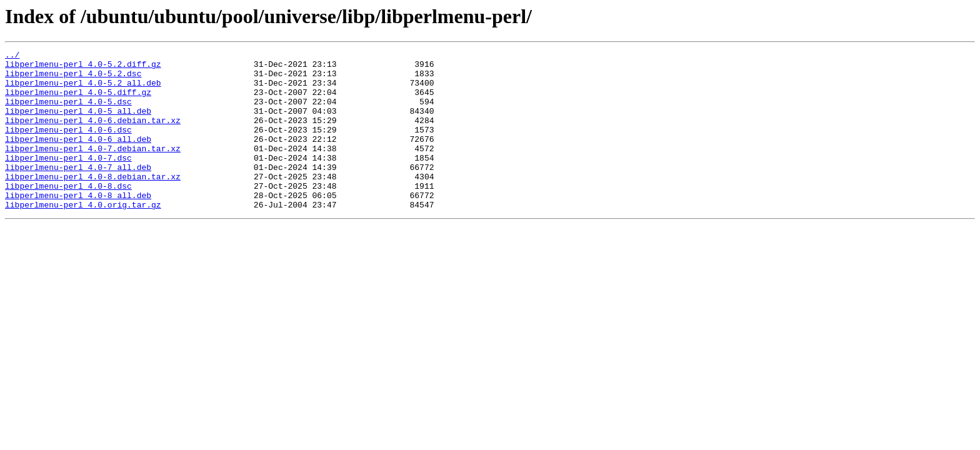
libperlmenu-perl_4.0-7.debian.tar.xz (93, 169)
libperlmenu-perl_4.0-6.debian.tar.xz (93, 135)
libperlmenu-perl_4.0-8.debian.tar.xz (93, 202)
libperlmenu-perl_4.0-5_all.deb (78, 124)
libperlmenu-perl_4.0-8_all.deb (78, 225)
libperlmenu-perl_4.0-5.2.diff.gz (83, 67)
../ (12, 56)
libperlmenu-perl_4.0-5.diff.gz (78, 101)
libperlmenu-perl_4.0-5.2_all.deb (83, 90)
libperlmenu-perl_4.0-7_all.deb (78, 191)
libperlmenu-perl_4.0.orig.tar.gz (83, 236)
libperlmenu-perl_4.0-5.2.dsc (73, 79)
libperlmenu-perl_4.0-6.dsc (68, 146)
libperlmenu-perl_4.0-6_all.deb (78, 157)
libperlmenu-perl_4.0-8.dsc (68, 214)
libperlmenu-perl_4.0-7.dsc (68, 180)
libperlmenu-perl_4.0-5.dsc (68, 112)
